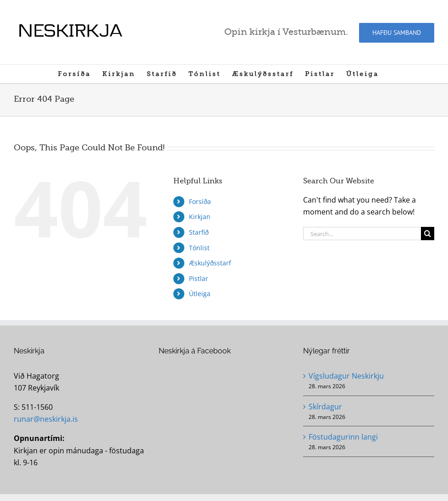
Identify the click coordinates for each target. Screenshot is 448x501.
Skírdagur (325, 407)
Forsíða (200, 201)
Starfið (199, 232)
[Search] (428, 234)
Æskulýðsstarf (210, 263)
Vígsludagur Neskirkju (346, 376)
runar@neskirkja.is (46, 419)
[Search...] (362, 234)
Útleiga (200, 294)
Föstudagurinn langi (343, 437)
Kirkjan (200, 217)
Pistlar (199, 278)
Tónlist (199, 248)
